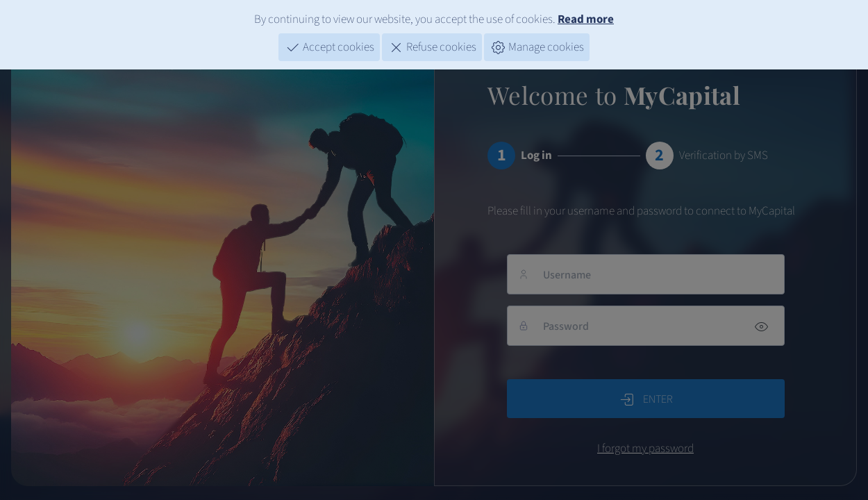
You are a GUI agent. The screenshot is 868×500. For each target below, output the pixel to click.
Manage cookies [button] (537, 44)
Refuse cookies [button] (432, 44)
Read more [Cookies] (586, 16)
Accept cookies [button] (329, 44)
